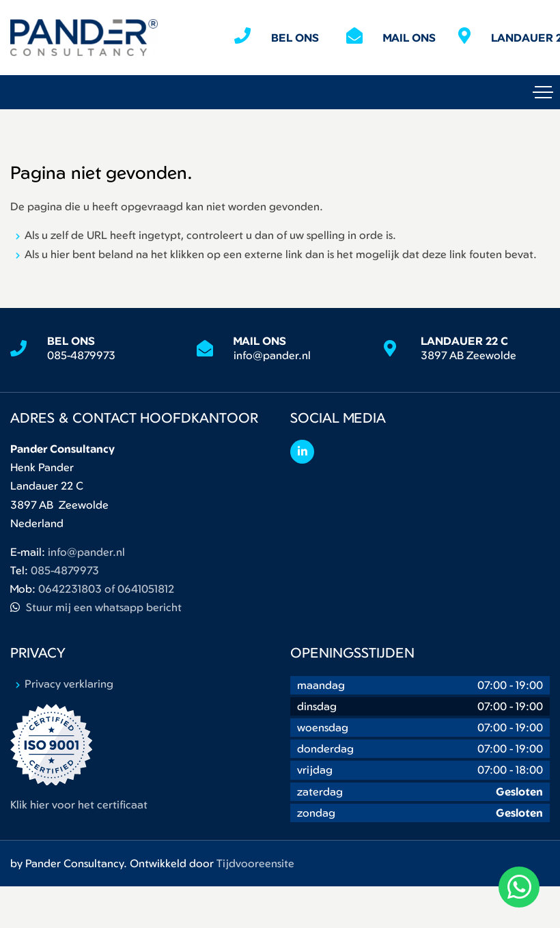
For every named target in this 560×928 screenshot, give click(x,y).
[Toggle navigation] (543, 92)
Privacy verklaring (69, 684)
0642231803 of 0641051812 (106, 589)
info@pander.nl (272, 355)
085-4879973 (81, 355)
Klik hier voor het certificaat (79, 804)
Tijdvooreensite (255, 863)
